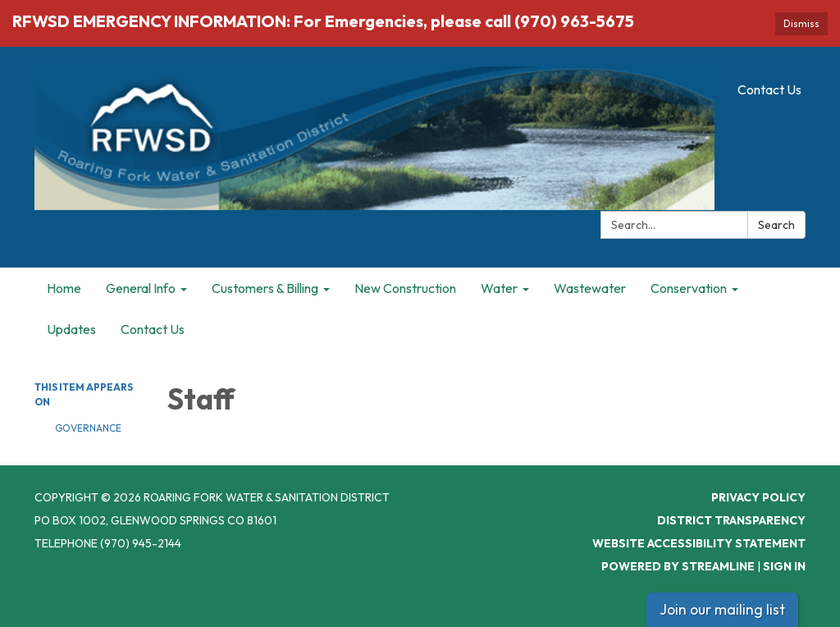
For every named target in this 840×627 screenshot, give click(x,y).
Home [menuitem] (64, 288)
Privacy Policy (758, 497)
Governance (88, 428)
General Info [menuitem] (141, 288)
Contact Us (769, 89)
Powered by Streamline (678, 566)
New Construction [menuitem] (405, 288)
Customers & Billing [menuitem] (265, 288)
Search (776, 225)
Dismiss (801, 23)
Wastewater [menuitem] (590, 288)
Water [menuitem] (499, 288)
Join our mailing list (722, 609)
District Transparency (731, 520)
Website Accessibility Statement (699, 543)
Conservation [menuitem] (689, 288)
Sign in (784, 566)
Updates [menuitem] (71, 329)
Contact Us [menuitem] (153, 329)
